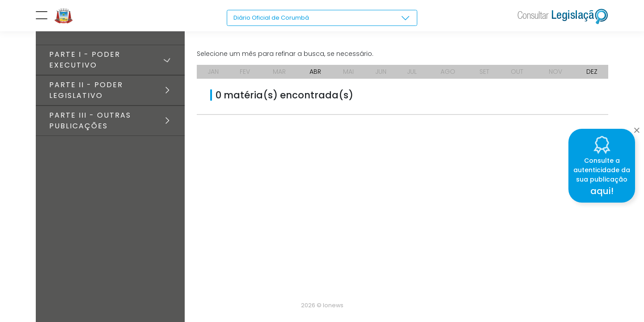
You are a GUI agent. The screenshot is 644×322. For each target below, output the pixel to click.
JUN (381, 72)
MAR (279, 72)
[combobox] (322, 18)
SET (484, 72)
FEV (245, 72)
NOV (555, 72)
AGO (448, 72)
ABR (315, 72)
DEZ (592, 72)
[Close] (637, 128)
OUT (517, 72)
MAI (348, 72)
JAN (213, 72)
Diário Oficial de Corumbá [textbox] (274, 18)
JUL (412, 72)
